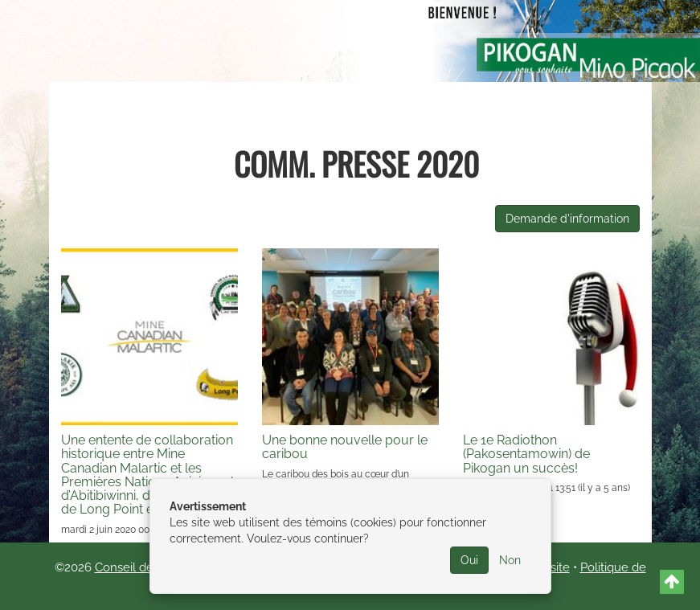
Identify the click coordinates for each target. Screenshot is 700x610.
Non (510, 560)
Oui (469, 560)
